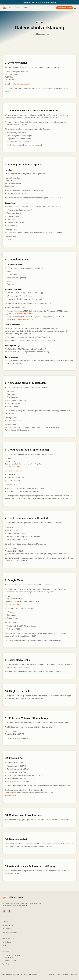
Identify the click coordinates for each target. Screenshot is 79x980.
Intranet (5, 946)
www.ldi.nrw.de (10, 795)
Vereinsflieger (7, 942)
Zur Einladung (52, 2)
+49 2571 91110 (10, 961)
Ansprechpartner (8, 925)
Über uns (5, 922)
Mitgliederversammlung (10, 932)
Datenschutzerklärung (25, 314)
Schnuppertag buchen (65, 8)
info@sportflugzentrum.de (20, 84)
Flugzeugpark (7, 929)
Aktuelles (52, 974)
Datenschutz (73, 974)
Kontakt (58, 974)
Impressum (65, 974)
